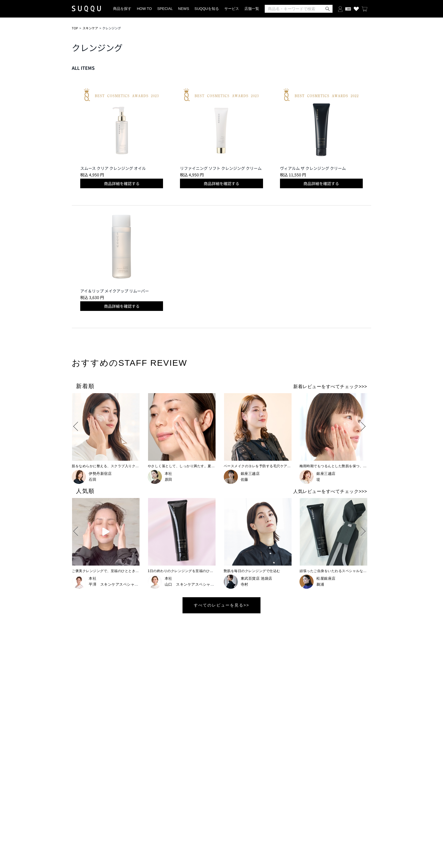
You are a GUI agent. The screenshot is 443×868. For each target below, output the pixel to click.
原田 (169, 480)
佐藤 (245, 480)
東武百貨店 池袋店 (257, 578)
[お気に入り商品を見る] (356, 9)
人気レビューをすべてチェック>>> (330, 491)
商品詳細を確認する (122, 183)
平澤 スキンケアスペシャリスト (117, 584)
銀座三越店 (250, 474)
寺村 (245, 584)
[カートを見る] (364, 9)
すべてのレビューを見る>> (221, 605)
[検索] (299, 9)
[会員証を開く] (348, 9)
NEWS (184, 9)
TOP (75, 28)
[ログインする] (340, 9)
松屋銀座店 (326, 578)
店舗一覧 (252, 9)
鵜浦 (320, 584)
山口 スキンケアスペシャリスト (193, 584)
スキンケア (90, 28)
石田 (93, 480)
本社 (169, 474)
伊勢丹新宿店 (100, 474)
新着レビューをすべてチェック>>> (330, 387)
